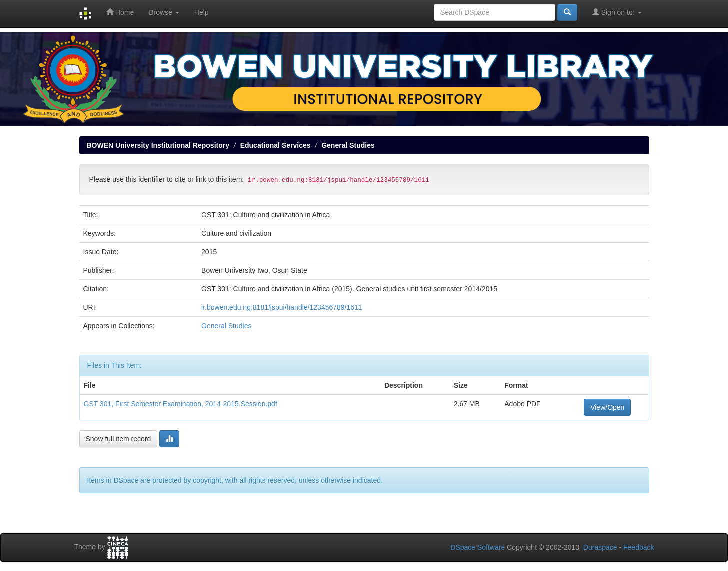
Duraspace (600, 547)
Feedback (639, 547)
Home (120, 12)
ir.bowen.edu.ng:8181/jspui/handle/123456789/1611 (282, 307)
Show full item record (118, 439)
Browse (164, 12)
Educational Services (275, 145)
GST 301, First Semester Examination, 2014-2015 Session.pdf (180, 404)
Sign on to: (617, 12)
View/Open (607, 407)
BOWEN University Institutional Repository (158, 145)
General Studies (348, 145)
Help (201, 12)
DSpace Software (478, 547)
